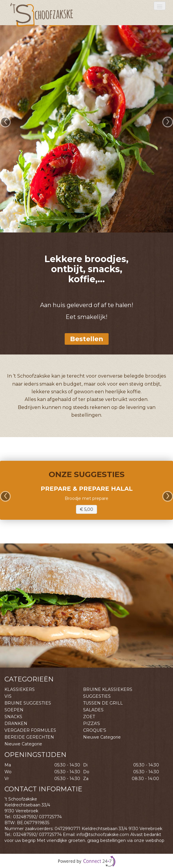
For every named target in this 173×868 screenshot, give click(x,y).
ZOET (89, 717)
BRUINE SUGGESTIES (28, 703)
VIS (8, 696)
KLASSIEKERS (20, 689)
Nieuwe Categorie (102, 737)
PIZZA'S (92, 723)
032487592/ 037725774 (37, 817)
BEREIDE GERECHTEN (29, 737)
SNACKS (13, 717)
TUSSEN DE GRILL (103, 703)
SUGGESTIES (97, 696)
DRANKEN (16, 723)
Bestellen (87, 339)
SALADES (93, 710)
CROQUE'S (95, 730)
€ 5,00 (86, 509)
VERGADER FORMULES (30, 730)
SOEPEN (14, 710)
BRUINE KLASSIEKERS (108, 689)
